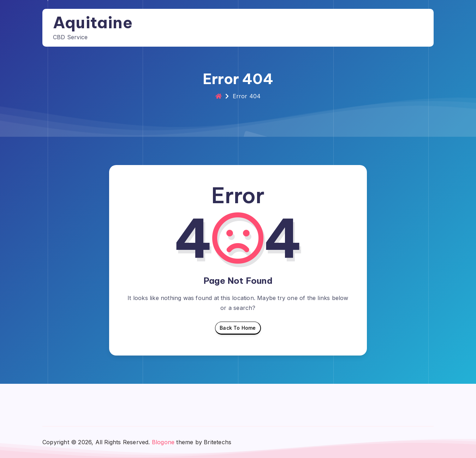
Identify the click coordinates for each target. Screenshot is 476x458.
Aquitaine (93, 22)
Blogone (163, 442)
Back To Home (238, 330)
